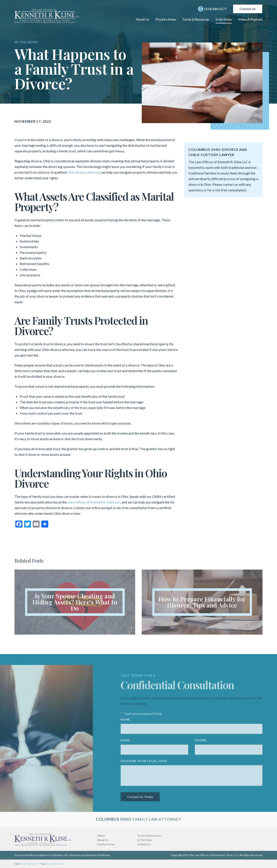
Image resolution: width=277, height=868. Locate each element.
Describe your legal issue (144, 762)
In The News (145, 840)
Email (126, 742)
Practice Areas (166, 19)
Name (126, 721)
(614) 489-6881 (55, 864)
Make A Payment (250, 19)
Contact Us (248, 9)
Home (101, 836)
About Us (142, 19)
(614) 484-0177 (212, 9)
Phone (201, 742)
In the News (224, 19)
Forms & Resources (196, 19)
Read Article (75, 602)
